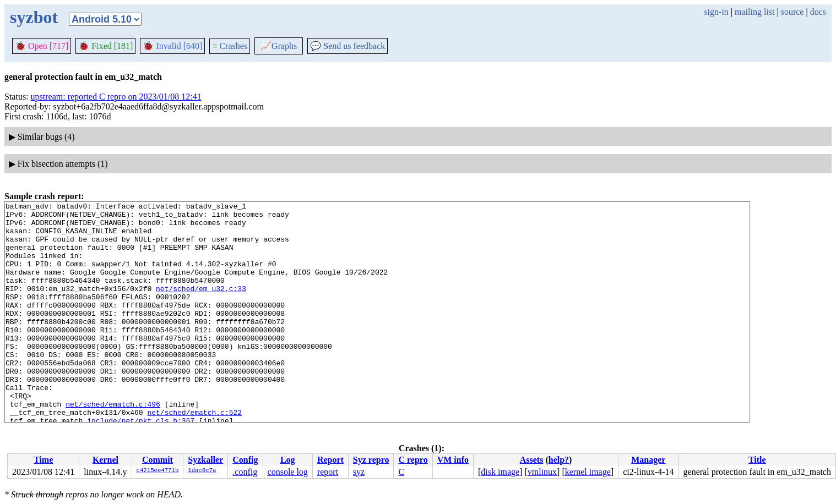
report (328, 472)
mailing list (754, 12)
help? (559, 460)
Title (757, 460)
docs (818, 12)
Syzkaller (205, 460)
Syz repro (371, 460)
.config (245, 472)
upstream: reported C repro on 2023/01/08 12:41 (116, 97)
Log (288, 460)
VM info (453, 460)
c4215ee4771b (158, 471)
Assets (532, 460)
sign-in (716, 12)
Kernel (105, 460)
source (792, 12)
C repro (413, 460)
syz (359, 472)
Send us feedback (348, 46)
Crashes (230, 46)
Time (43, 460)
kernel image (588, 472)
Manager (648, 460)
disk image (500, 472)
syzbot (34, 17)
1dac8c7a (202, 471)
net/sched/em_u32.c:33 (201, 306)
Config (245, 460)
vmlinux (542, 472)
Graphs (279, 46)
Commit (158, 460)
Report (330, 460)
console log (288, 472)
